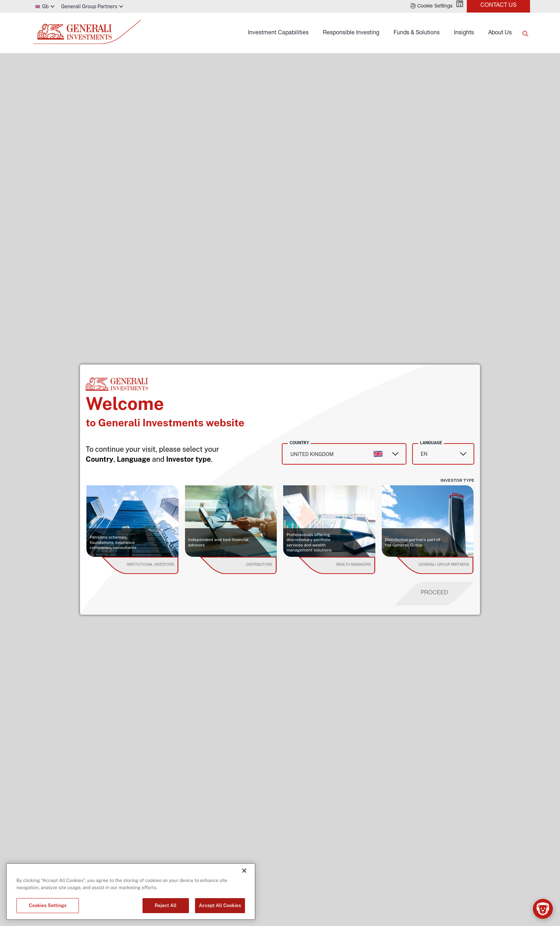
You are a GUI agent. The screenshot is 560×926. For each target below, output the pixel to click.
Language (431, 443)
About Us (500, 33)
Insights (464, 33)
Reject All (166, 905)
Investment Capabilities (278, 33)
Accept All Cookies (220, 905)
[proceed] (434, 594)
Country (299, 443)
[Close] (244, 871)
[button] (431, 6)
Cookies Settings (48, 905)
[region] (131, 892)
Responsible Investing (351, 33)
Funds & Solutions (417, 33)
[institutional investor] (150, 565)
